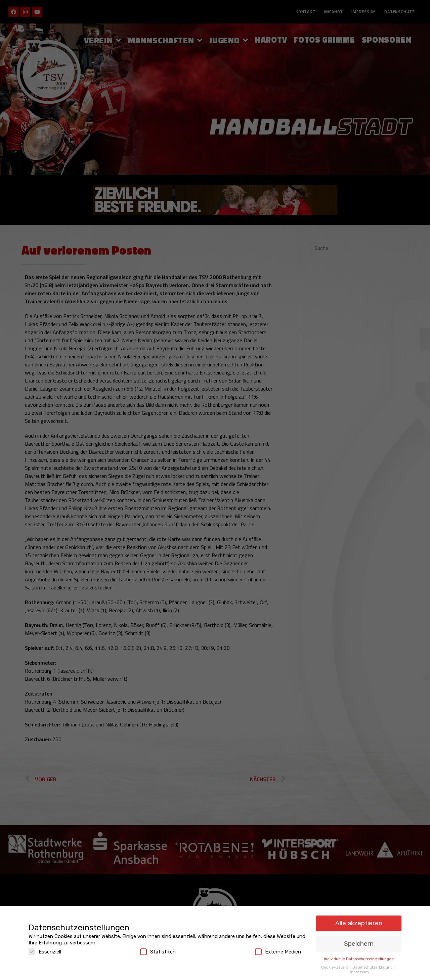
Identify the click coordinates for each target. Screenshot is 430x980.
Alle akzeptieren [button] (359, 919)
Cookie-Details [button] (335, 963)
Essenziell (45, 948)
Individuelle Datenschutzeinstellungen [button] (359, 955)
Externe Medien (278, 948)
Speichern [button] (359, 940)
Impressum (359, 968)
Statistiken (158, 948)
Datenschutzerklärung (373, 963)
